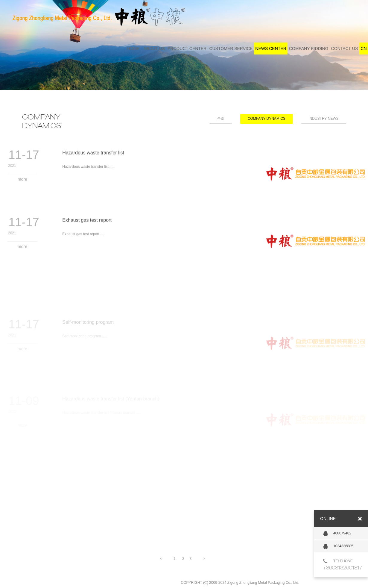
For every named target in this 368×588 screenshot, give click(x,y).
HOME (133, 49)
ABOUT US (154, 49)
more (22, 182)
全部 (221, 119)
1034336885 (338, 546)
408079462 (337, 534)
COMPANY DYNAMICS (267, 119)
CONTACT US (345, 49)
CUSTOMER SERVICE (231, 49)
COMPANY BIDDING (309, 49)
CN (364, 49)
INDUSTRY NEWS (323, 119)
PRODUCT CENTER (187, 49)
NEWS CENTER (271, 49)
